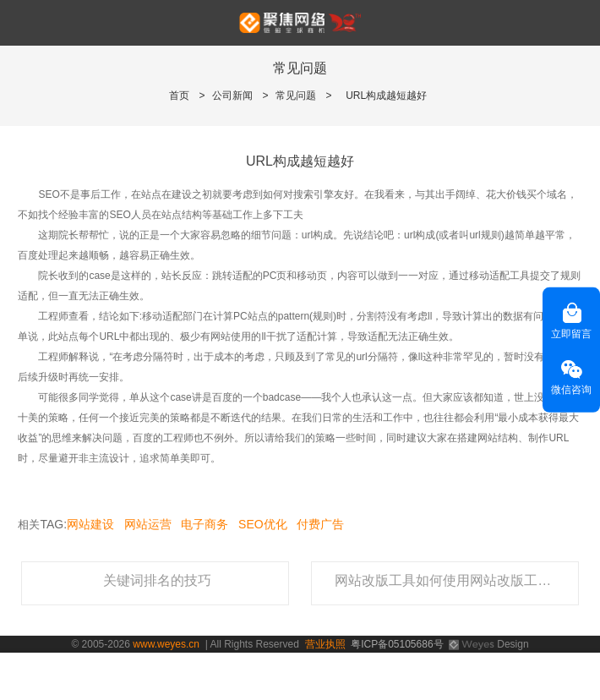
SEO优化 (263, 524)
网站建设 (90, 524)
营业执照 (325, 644)
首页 (179, 96)
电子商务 (205, 524)
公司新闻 (232, 96)
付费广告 (320, 524)
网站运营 (148, 524)
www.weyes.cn (166, 644)
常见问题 (296, 96)
